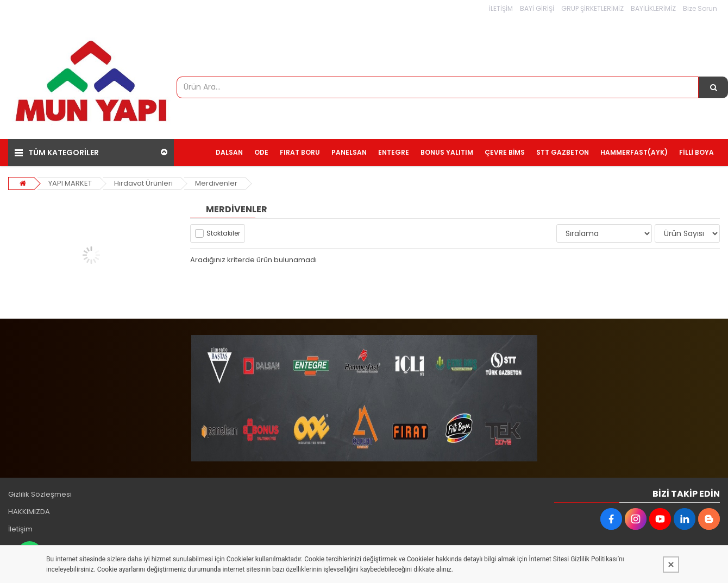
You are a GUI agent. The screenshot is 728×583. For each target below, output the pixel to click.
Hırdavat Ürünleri (143, 183)
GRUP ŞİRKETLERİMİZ (592, 8)
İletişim (20, 529)
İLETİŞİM (501, 8)
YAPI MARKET (70, 183)
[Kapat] (671, 565)
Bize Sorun (700, 8)
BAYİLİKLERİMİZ (653, 8)
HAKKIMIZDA (29, 512)
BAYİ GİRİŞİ (537, 8)
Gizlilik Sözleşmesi (40, 494)
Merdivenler (216, 183)
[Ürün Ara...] (713, 87)
